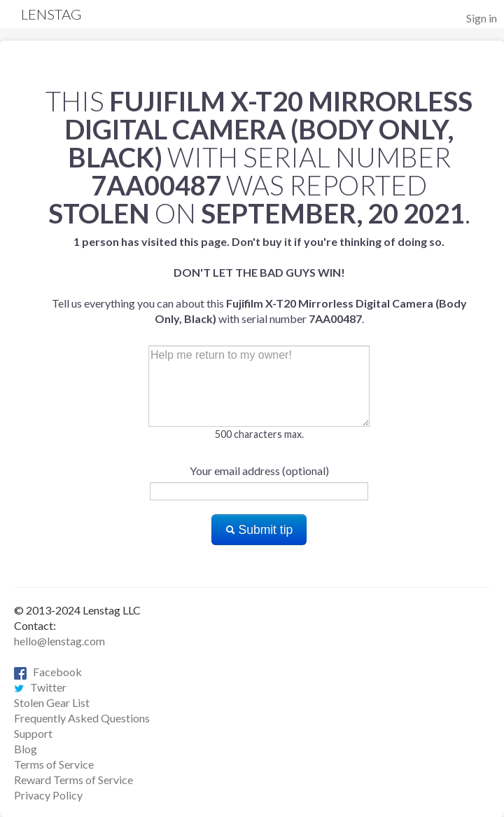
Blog (26, 749)
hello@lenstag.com (59, 641)
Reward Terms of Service (73, 780)
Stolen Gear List (52, 702)
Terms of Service (54, 764)
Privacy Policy (48, 795)
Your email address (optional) (259, 471)
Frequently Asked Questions (82, 718)
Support (33, 733)
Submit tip (259, 530)
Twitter (40, 687)
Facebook (48, 672)
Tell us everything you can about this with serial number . (259, 280)
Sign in (482, 18)
